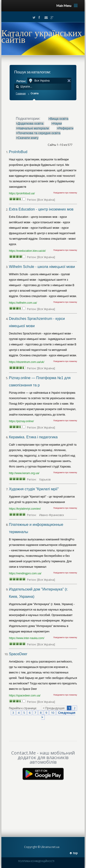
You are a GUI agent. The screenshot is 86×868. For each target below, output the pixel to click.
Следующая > (58, 715)
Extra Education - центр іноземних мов (41, 209)
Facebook (39, 18)
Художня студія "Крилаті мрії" (34, 489)
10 (53, 713)
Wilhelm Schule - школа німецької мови (42, 267)
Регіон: (21, 81)
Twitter (33, 18)
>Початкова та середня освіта (38, 133)
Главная (21, 93)
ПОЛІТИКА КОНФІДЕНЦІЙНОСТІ (36, 861)
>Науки (57, 123)
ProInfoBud (18, 152)
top (75, 853)
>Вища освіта (58, 119)
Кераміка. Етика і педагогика (33, 437)
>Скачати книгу (27, 138)
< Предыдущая (54, 708)
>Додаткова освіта (30, 123)
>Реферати (65, 128)
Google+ (51, 18)
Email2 (45, 18)
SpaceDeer (18, 654)
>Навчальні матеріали (33, 128)
